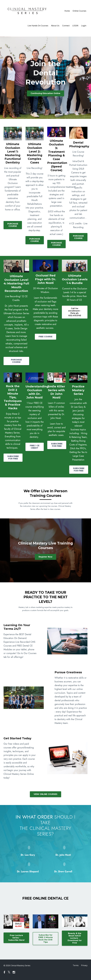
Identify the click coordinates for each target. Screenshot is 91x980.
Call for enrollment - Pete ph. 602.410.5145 (75, 312)
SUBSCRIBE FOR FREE (13, 458)
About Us (55, 26)
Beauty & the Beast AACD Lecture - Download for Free (75, 938)
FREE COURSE (45, 337)
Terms (75, 965)
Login (84, 26)
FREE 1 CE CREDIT (35, 447)
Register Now (45, 557)
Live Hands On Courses (38, 26)
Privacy (84, 965)
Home (67, 11)
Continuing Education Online (45, 93)
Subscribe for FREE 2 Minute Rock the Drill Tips (46, 939)
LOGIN (75, 26)
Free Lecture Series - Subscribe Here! (16, 938)
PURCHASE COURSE (13, 225)
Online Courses (79, 11)
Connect (66, 26)
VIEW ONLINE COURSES (45, 794)
